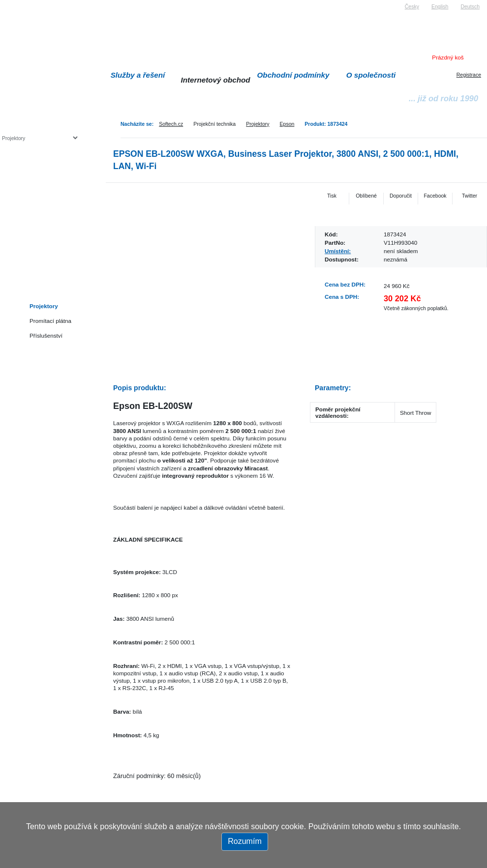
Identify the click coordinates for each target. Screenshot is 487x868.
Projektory (258, 124)
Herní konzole (36, 217)
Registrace (469, 75)
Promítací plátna (50, 321)
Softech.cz (171, 124)
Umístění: (338, 251)
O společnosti (371, 75)
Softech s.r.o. (17, 3)
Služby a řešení (138, 75)
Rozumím (244, 841)
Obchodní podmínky (293, 75)
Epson (287, 124)
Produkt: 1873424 (326, 124)
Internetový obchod (215, 80)
